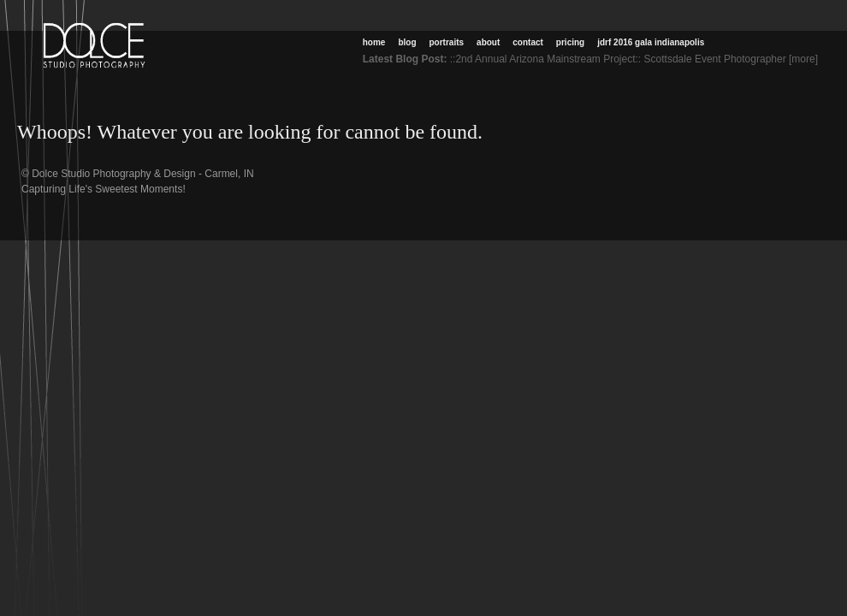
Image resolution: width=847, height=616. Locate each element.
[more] (806, 59)
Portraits (447, 42)
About (488, 42)
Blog (407, 42)
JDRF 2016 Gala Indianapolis (651, 42)
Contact (528, 42)
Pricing (570, 42)
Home (374, 42)
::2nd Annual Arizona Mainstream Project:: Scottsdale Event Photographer (618, 59)
